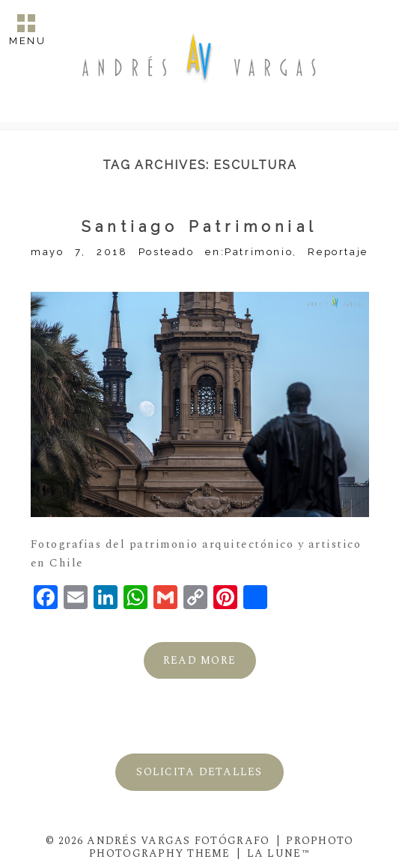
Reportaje (338, 252)
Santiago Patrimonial (199, 227)
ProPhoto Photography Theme (221, 847)
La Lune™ (278, 853)
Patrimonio (259, 252)
